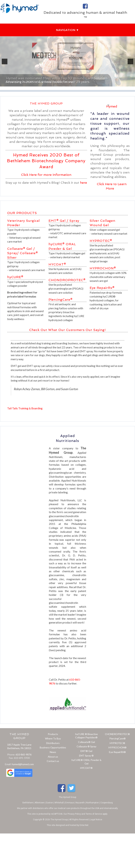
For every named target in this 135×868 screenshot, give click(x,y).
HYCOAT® (57, 264)
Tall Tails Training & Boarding (25, 408)
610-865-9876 (24, 754)
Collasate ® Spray (86, 746)
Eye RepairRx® (102, 288)
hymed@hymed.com (23, 764)
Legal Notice (96, 820)
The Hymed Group (67, 797)
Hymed (112, 106)
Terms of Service (94, 814)
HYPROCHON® (103, 268)
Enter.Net (84, 825)
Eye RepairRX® (117, 752)
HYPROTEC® (101, 241)
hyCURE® (15, 277)
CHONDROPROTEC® (67, 280)
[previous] (5, 61)
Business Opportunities (53, 747)
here (83, 183)
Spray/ (13, 253)
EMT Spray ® (86, 756)
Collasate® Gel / (21, 249)
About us (53, 757)
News (53, 752)
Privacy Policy (74, 814)
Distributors (53, 743)
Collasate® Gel (86, 742)
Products (53, 734)
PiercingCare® (61, 300)
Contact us (53, 761)
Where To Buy (53, 738)
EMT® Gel (57, 221)
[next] (130, 61)
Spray (74, 221)
